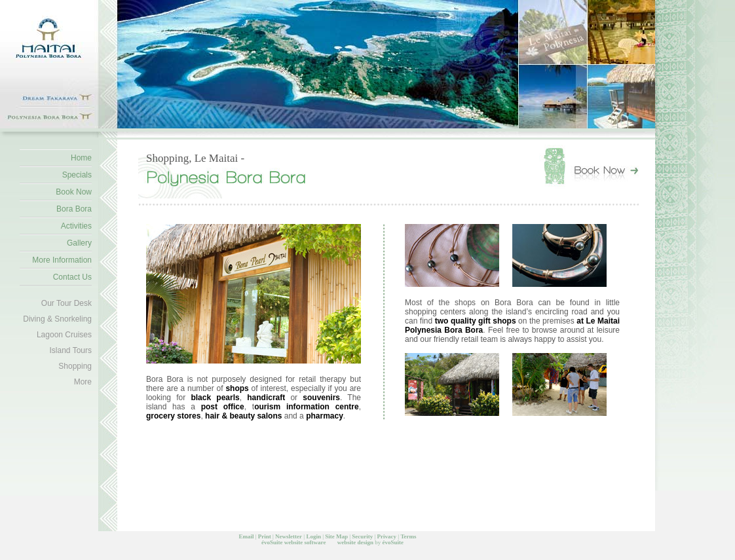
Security (362, 536)
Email (246, 536)
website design (355, 542)
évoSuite (272, 542)
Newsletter (289, 536)
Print (265, 536)
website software (305, 542)
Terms (408, 536)
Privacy (387, 536)
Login (313, 536)
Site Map (336, 536)
